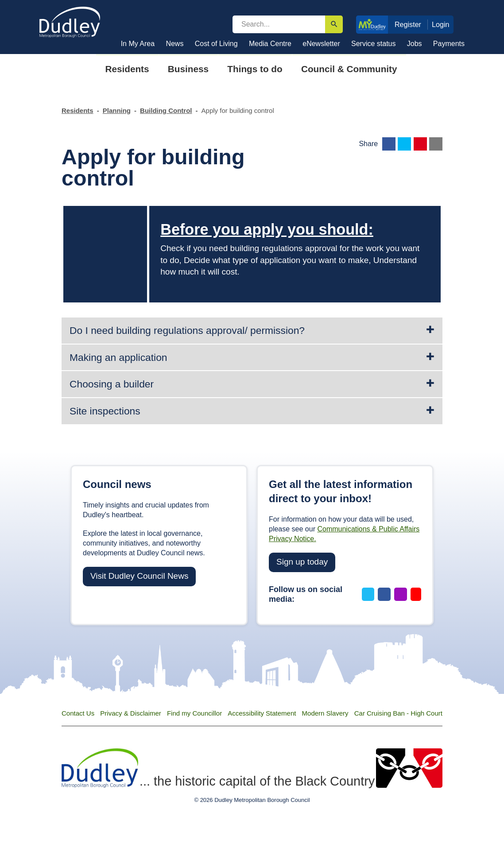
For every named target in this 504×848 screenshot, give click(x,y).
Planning (117, 110)
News (174, 44)
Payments (449, 44)
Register (408, 24)
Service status (373, 44)
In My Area (138, 44)
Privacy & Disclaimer (131, 713)
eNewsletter (321, 44)
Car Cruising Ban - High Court (398, 713)
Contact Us (78, 713)
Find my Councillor (194, 713)
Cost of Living (216, 44)
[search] (279, 24)
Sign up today (302, 562)
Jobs (415, 44)
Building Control (166, 110)
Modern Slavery (325, 713)
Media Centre (270, 44)
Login (441, 24)
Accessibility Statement (262, 713)
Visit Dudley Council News (139, 576)
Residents (78, 110)
